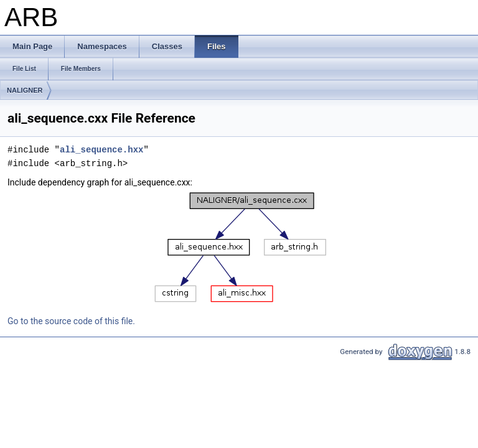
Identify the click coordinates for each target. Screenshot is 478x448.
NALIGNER (25, 90)
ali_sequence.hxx (101, 150)
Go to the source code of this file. (71, 321)
